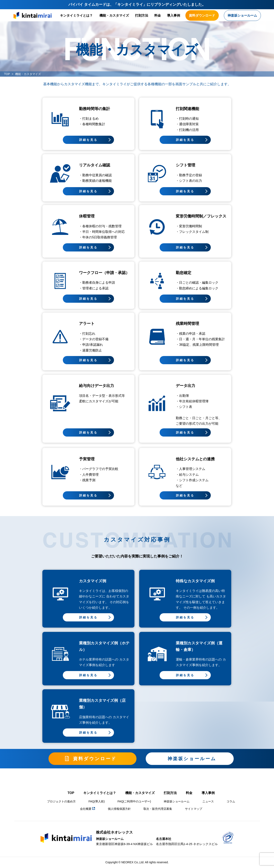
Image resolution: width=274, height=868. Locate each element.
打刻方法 (142, 15)
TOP (7, 74)
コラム (231, 801)
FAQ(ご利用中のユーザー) (134, 801)
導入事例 (174, 15)
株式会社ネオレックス (114, 832)
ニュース (208, 801)
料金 (158, 15)
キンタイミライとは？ (76, 15)
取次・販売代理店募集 (158, 809)
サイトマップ (194, 809)
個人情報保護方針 (119, 809)
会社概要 (87, 809)
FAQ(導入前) (96, 801)
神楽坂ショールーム (177, 801)
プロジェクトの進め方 (61, 801)
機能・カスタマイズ (114, 15)
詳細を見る (88, 140)
